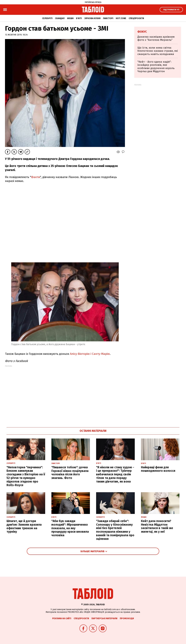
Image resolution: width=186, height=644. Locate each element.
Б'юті (79, 18)
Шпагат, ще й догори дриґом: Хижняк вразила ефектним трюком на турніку (24, 526)
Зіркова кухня (92, 18)
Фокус (142, 32)
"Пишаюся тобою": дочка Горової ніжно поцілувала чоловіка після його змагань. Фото (70, 473)
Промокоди (127, 618)
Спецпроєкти (136, 18)
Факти (36, 177)
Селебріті (47, 18)
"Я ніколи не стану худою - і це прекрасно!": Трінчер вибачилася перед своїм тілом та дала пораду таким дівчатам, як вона (115, 474)
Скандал (60, 18)
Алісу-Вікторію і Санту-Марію (90, 354)
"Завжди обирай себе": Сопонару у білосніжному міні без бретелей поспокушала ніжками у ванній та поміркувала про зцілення (115, 530)
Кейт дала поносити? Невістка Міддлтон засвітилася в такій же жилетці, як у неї (157, 526)
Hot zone (121, 18)
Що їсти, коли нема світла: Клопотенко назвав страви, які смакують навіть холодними (158, 51)
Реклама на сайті (62, 618)
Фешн (70, 18)
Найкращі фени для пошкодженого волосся (158, 469)
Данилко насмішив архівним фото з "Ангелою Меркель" (156, 38)
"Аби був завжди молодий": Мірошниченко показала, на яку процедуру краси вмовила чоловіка (70, 528)
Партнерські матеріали (104, 618)
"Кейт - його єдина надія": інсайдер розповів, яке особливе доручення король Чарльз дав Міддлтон (156, 67)
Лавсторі (108, 18)
